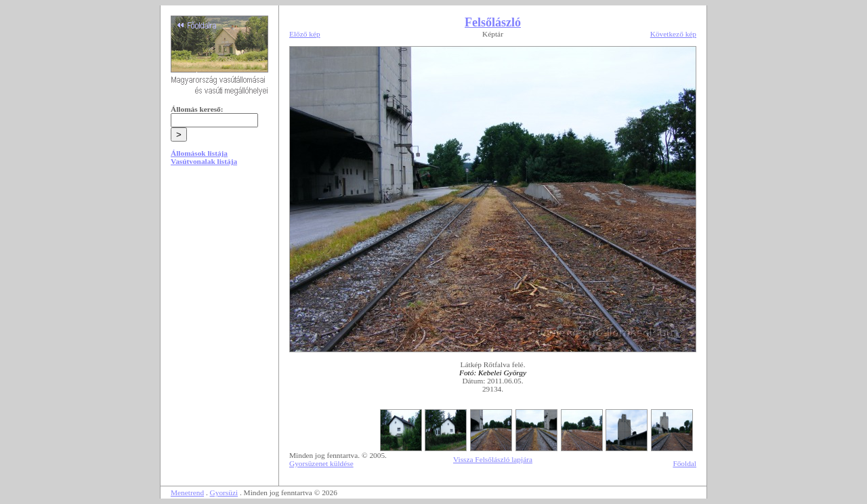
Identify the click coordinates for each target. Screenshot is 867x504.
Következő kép (673, 34)
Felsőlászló (493, 22)
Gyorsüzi (224, 492)
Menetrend (187, 492)
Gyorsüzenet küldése (321, 463)
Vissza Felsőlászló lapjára (493, 459)
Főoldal (684, 463)
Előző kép (305, 34)
